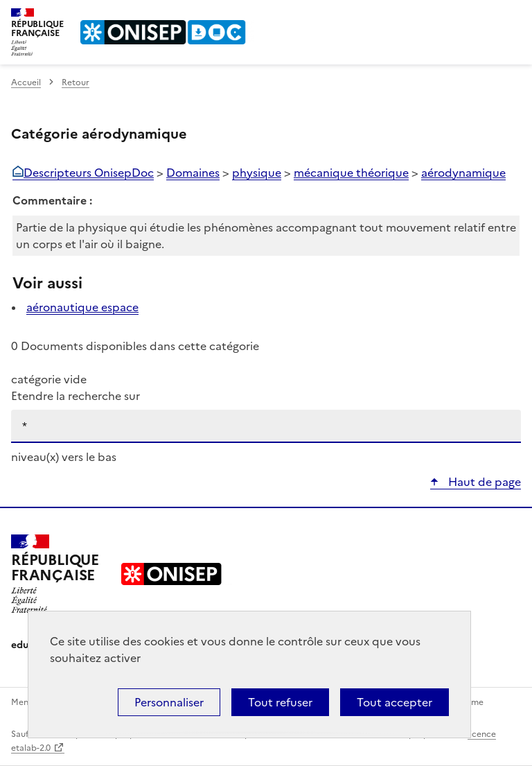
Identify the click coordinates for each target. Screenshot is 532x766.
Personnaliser (169, 702)
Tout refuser (280, 702)
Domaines (193, 173)
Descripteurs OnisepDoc (89, 173)
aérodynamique (463, 173)
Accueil (26, 82)
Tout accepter (394, 702)
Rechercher (485, 17)
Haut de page (483, 482)
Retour (76, 82)
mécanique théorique (351, 173)
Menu (513, 17)
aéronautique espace (82, 307)
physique (257, 173)
